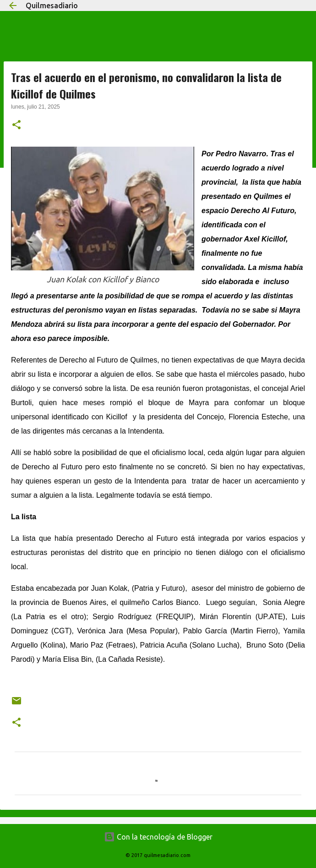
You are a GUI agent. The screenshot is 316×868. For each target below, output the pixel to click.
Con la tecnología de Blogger (158, 837)
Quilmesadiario (52, 5)
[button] (16, 126)
